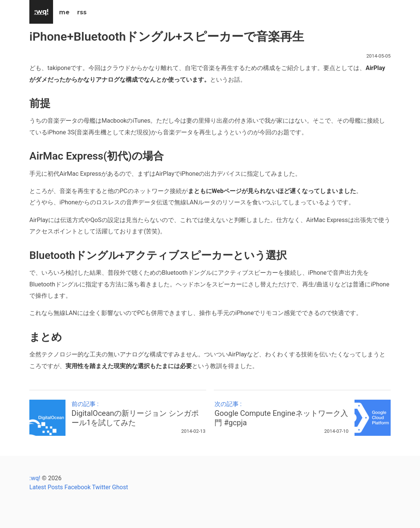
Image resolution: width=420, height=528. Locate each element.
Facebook (77, 487)
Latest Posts (46, 487)
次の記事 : (282, 414)
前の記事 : (138, 414)
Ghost (120, 487)
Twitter (101, 487)
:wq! (35, 478)
